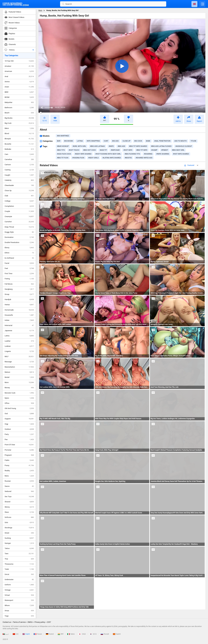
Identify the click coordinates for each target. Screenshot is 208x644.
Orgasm (19, 419)
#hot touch (74, 150)
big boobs (69, 141)
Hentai (19, 305)
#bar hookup (63, 146)
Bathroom (19, 108)
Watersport (19, 600)
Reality (19, 471)
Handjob (19, 300)
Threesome (19, 564)
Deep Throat (19, 227)
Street (19, 533)
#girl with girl (79, 146)
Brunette (19, 144)
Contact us (7, 622)
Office (19, 403)
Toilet (19, 569)
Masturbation (19, 367)
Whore (19, 605)
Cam (19, 154)
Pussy (19, 465)
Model (19, 377)
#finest (165, 150)
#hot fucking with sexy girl (108, 154)
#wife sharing (163, 154)
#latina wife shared (112, 158)
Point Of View (19, 445)
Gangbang (19, 289)
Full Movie (19, 284)
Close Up (19, 191)
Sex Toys (19, 497)
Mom (19, 382)
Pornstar (19, 450)
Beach (19, 113)
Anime (19, 82)
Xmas (19, 611)
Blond (19, 134)
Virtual (19, 595)
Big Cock (19, 123)
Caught (19, 175)
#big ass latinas (97, 146)
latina (80, 141)
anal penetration (162, 141)
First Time (19, 274)
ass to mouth (181, 141)
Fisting (19, 279)
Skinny (19, 507)
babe (148, 141)
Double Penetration (19, 242)
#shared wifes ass (144, 158)
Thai (19, 559)
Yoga (19, 616)
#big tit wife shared (138, 146)
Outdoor (19, 429)
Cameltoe (19, 159)
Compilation (19, 206)
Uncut (19, 574)
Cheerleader (19, 185)
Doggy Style (19, 232)
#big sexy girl (178, 150)
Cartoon (19, 165)
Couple (19, 211)
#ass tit (103, 150)
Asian (19, 87)
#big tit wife (142, 150)
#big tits (61, 150)
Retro (19, 476)
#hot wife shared (181, 154)
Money (19, 388)
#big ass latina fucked (161, 146)
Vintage (19, 590)
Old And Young (19, 408)
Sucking (19, 538)
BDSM (19, 97)
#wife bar (115, 150)
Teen (19, 554)
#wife (111, 146)
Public (19, 460)
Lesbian (19, 346)
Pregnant (19, 455)
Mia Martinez (63, 136)
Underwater (19, 580)
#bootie (128, 158)
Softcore (19, 517)
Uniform (19, 585)
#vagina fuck (78, 158)
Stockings (19, 528)
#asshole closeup (184, 146)
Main (40, 10)
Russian (19, 481)
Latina (19, 336)
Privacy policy (40, 622)
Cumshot (19, 222)
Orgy (19, 424)
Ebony (19, 248)
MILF (19, 357)
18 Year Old (19, 61)
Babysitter (19, 102)
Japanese (19, 331)
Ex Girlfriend (19, 258)
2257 (49, 622)
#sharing (148, 154)
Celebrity (19, 180)
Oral (19, 414)
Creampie (19, 217)
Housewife (19, 315)
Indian (19, 320)
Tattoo (19, 548)
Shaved (19, 502)
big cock (138, 141)
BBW (19, 92)
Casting (19, 170)
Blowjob (19, 139)
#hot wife (128, 150)
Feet (19, 268)
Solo (19, 523)
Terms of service (19, 622)
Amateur (19, 66)
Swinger (19, 543)
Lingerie (19, 351)
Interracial (19, 325)
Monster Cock (19, 393)
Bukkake (19, 149)
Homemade (19, 310)
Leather (19, 341)
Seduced (19, 491)
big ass (115, 141)
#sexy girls (93, 158)
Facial (19, 263)
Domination (19, 237)
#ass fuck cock (64, 154)
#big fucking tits (132, 154)
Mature (19, 372)
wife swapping (93, 141)
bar (59, 141)
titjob (193, 141)
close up (126, 141)
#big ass (121, 146)
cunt (106, 141)
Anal (19, 76)
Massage (19, 362)
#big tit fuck (63, 158)
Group (19, 294)
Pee (19, 440)
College (19, 201)
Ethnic (19, 253)
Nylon (19, 398)
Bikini (19, 128)
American (19, 71)
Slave (19, 512)
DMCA (30, 622)
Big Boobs (19, 118)
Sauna (19, 486)
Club (19, 196)
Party (19, 434)
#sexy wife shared (83, 154)
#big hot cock (89, 150)
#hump (154, 150)
